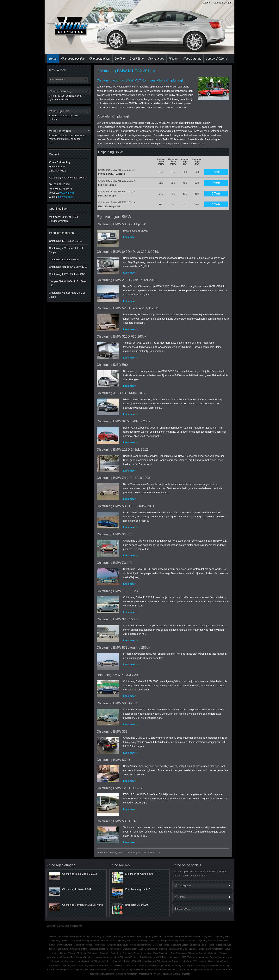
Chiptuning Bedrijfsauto (71, 957)
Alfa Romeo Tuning (189, 936)
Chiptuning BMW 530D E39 (117, 821)
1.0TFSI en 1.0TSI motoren (124, 965)
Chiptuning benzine (73, 59)
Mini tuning (213, 953)
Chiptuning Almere (63, 970)
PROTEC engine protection (195, 957)
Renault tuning (107, 974)
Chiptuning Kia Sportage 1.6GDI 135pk (67, 295)
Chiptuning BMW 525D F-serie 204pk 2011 (128, 308)
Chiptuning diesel (100, 59)
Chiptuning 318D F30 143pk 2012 (121, 393)
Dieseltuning (118, 936)
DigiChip (120, 59)
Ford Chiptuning (148, 957)
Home (206, 2)
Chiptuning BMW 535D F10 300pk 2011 (126, 506)
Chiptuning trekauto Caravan (181, 941)
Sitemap (217, 2)
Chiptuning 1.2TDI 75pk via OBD (67, 274)
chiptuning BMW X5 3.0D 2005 (119, 675)
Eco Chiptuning (178, 953)
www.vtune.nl (67, 193)
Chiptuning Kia (221, 936)
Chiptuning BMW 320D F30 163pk (121, 337)
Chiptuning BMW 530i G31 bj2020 (121, 224)
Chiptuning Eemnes (129, 957)
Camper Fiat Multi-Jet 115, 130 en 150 (68, 283)
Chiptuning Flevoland (153, 936)
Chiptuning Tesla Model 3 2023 (79, 874)
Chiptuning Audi (68, 965)
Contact (228, 2)
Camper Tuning (68, 953)
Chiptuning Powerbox (88, 965)
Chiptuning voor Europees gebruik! (173, 961)
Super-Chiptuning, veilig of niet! (154, 965)
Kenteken (105, 965)
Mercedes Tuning (161, 945)
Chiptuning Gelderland (87, 953)
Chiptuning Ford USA (126, 941)
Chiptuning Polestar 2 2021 (77, 889)
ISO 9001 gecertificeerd (143, 961)
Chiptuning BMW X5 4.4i (115, 534)
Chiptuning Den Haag (133, 949)
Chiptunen (175, 957)
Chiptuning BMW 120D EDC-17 (120, 788)
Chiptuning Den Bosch (61, 941)
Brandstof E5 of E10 (136, 905)
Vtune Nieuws (120, 865)
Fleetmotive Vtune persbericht (137, 953)
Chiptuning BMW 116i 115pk (117, 591)
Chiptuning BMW (115, 852)
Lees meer (129, 237)
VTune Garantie (192, 59)
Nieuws (173, 59)
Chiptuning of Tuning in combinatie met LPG (166, 949)
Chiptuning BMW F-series (107, 970)
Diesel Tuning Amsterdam (211, 949)
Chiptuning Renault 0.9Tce (64, 259)
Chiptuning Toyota (122, 961)
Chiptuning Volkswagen (182, 965)
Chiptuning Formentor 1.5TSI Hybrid (82, 905)
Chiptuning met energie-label (199, 970)
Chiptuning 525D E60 (112, 365)
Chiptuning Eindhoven (118, 945)
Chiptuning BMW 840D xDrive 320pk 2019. (128, 252)
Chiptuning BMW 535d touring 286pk (123, 648)
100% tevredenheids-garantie (205, 961)
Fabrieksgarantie (146, 941)
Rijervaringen (156, 59)
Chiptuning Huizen (102, 961)
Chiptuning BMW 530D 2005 (117, 703)
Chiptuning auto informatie (209, 941)
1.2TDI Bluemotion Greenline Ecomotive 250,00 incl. (159, 970)
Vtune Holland (172, 936)
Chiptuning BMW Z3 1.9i (114, 563)
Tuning (76, 941)
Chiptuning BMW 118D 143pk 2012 (122, 450)
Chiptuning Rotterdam (110, 953)
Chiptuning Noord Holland (202, 945)
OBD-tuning (126, 970)
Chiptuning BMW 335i (112, 732)
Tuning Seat (206, 936)
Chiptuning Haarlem (99, 949)
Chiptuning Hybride (83, 945)
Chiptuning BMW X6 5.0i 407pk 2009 (124, 421)
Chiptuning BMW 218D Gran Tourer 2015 (127, 280)
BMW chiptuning (64, 945)
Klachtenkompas (133, 936)
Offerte (216, 172)
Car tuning (161, 941)
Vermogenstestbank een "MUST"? (98, 941)
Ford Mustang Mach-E (138, 889)
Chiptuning (115, 949)
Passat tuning (146, 974)
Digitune (193, 949)
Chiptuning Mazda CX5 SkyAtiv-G (68, 267)
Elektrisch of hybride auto (139, 874)
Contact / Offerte (216, 59)
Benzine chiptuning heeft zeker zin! (101, 957)
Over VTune (137, 59)
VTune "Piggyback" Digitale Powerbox (172, 974)
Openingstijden (59, 209)
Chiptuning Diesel (179, 945)
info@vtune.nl (65, 197)
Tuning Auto (100, 945)
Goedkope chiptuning (79, 936)
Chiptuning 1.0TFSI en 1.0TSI (66, 241)
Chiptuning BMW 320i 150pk (117, 619)
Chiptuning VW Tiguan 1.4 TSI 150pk (66, 250)
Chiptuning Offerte (79, 949)
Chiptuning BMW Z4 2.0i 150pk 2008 (123, 478)
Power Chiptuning (58, 936)
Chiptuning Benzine (83, 970)
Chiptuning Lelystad (100, 936)
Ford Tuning (62, 949)
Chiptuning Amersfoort (127, 974)
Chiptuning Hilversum (141, 945)
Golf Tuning (163, 957)
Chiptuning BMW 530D (113, 760)
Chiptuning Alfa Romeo (206, 965)
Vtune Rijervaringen (61, 865)
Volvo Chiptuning (161, 953)
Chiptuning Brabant (197, 953)
